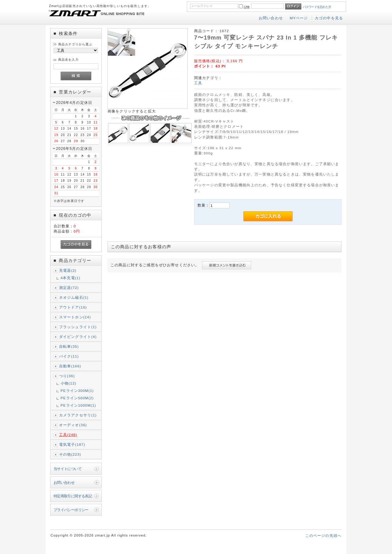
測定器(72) (69, 288)
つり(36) (67, 376)
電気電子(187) (72, 444)
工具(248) (68, 435)
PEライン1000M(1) (78, 405)
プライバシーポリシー (71, 510)
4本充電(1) (71, 278)
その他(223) (70, 454)
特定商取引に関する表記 (73, 496)
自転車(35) (69, 346)
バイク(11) (69, 356)
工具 (198, 83)
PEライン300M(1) (77, 391)
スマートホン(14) (75, 317)
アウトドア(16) (73, 307)
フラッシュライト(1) (78, 327)
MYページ (299, 18)
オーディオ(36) (73, 425)
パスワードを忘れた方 (317, 7)
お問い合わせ (271, 18)
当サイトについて (68, 469)
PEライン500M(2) (77, 398)
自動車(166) (70, 366)
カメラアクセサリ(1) (78, 415)
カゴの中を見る (329, 18)
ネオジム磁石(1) (74, 297)
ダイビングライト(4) (78, 337)
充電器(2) (68, 270)
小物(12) (69, 383)
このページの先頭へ (323, 535)
